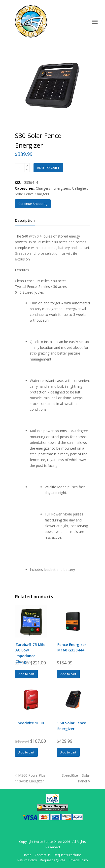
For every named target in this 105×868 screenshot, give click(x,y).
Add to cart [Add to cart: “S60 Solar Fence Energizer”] (68, 752)
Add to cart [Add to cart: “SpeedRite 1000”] (26, 752)
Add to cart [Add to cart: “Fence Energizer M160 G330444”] (68, 674)
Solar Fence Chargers (32, 194)
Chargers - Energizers (53, 188)
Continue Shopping (33, 204)
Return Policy (27, 860)
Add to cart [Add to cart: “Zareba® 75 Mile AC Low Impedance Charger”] (26, 674)
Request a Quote (53, 860)
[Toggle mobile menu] (95, 21)
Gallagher (80, 188)
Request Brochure (68, 855)
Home (27, 855)
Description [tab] (25, 220)
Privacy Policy (78, 860)
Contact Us (43, 855)
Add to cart (48, 168)
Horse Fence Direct (48, 842)
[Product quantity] (20, 168)
